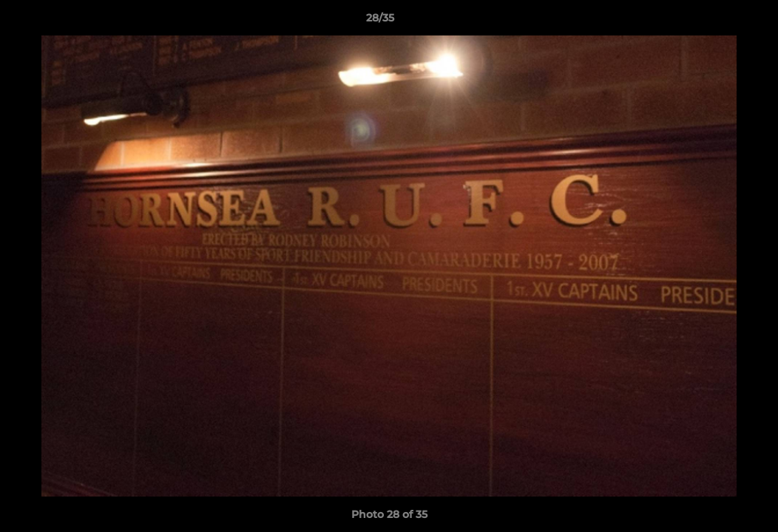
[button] (716, 21)
